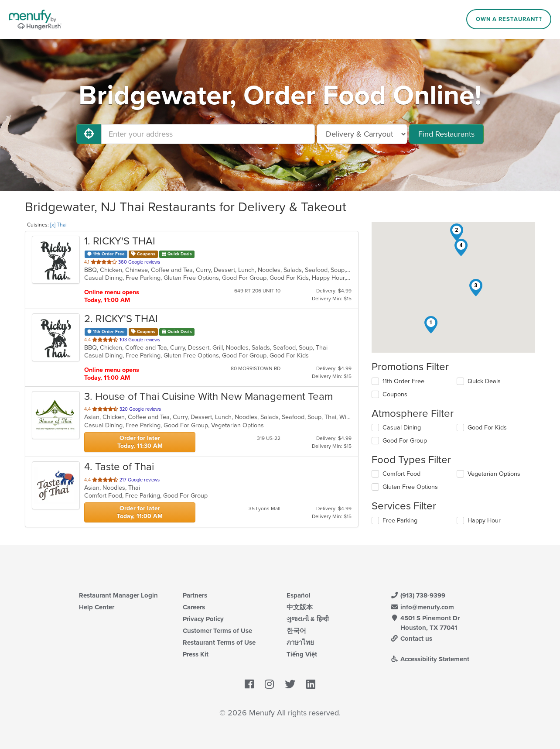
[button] (431, 325)
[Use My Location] (89, 134)
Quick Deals (484, 381)
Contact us (411, 639)
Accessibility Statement (430, 659)
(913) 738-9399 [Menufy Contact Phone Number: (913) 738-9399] (418, 595)
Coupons (395, 394)
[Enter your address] (208, 134)
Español (299, 595)
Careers (194, 607)
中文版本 (300, 607)
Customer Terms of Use (217, 631)
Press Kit (196, 654)
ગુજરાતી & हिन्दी (308, 619)
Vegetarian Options (494, 474)
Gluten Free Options (410, 487)
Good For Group (405, 441)
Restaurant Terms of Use (219, 642)
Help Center (97, 607)
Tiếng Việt (302, 654)
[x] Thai (58, 225)
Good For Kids (487, 428)
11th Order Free (403, 381)
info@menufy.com (422, 607)
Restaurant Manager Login (118, 595)
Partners (195, 595)
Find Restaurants (446, 134)
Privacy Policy (203, 619)
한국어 (296, 631)
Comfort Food (401, 474)
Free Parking (400, 521)
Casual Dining (402, 428)
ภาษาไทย (300, 642)
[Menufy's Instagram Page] (269, 684)
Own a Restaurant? (509, 19)
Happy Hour (484, 521)
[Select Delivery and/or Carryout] (362, 134)
